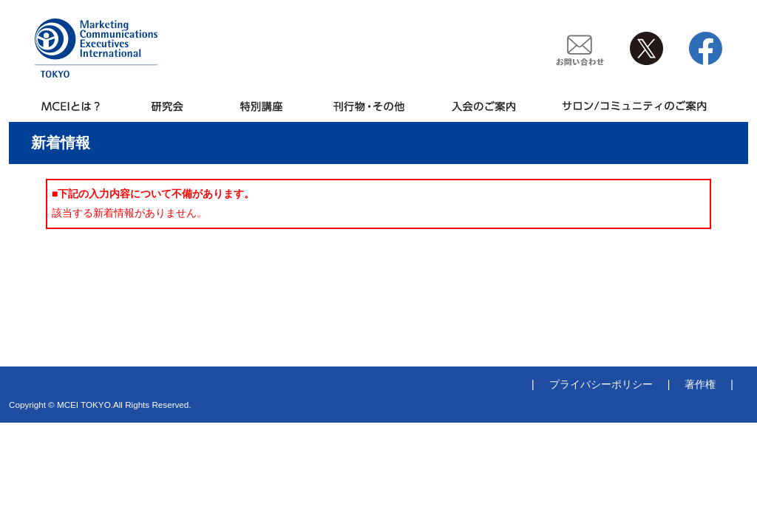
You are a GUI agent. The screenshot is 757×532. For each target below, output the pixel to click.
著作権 (700, 384)
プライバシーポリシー (601, 384)
